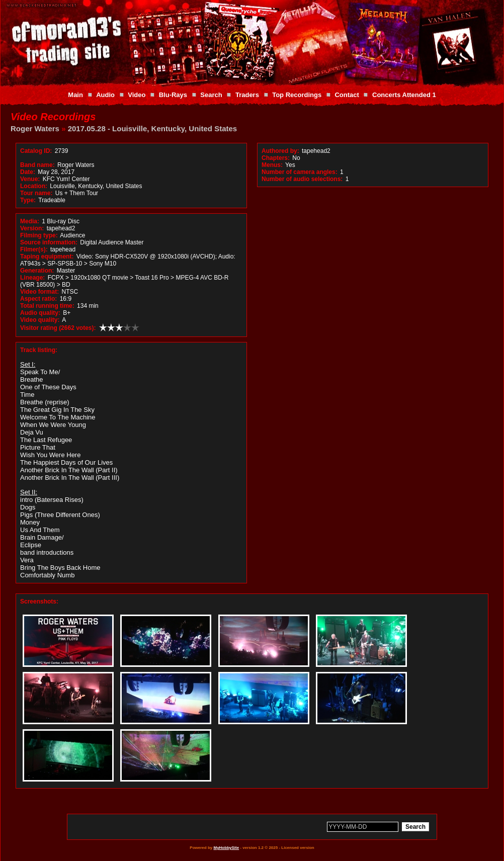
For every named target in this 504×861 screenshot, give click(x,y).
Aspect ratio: (38, 299)
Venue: (30, 179)
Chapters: (276, 158)
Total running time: (47, 306)
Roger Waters (35, 128)
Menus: (272, 165)
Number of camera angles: (300, 172)
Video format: (39, 292)
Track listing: (39, 350)
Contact (347, 95)
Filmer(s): (34, 249)
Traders (247, 95)
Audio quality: (40, 313)
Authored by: (280, 151)
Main (75, 95)
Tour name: (36, 193)
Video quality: (40, 320)
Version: (32, 228)
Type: (28, 200)
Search (211, 95)
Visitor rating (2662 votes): (58, 328)
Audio (105, 95)
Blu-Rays (173, 95)
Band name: (37, 165)
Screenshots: (39, 601)
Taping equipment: (47, 256)
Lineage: (32, 278)
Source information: (49, 242)
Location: (34, 186)
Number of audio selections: (302, 179)
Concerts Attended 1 (404, 95)
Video (137, 95)
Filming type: (39, 235)
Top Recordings (297, 95)
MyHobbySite (226, 848)
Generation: (37, 271)
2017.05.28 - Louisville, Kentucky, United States (153, 128)
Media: (30, 221)
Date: (28, 172)
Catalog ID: (36, 151)
